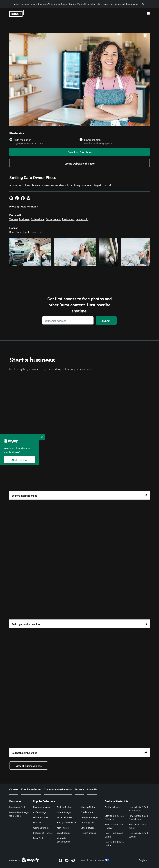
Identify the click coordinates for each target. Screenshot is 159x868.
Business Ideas (112, 807)
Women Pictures (41, 828)
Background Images (67, 822)
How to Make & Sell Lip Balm (114, 826)
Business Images (42, 807)
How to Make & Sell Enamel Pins (138, 817)
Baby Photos (39, 838)
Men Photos (63, 828)
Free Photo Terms (31, 789)
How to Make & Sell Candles (138, 835)
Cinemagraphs (88, 822)
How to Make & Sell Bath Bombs (138, 809)
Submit (106, 320)
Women (14, 219)
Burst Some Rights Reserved (25, 232)
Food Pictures (88, 812)
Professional (37, 219)
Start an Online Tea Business (114, 817)
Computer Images (90, 817)
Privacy (80, 789)
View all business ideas (29, 766)
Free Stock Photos (18, 807)
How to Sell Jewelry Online (115, 835)
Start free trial (19, 460)
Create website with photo (80, 163)
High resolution (23, 140)
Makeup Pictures (89, 807)
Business (24, 219)
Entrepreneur (53, 219)
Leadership (82, 219)
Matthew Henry (29, 206)
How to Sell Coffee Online (138, 826)
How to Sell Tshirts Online (114, 844)
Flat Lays (37, 822)
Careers (14, 789)
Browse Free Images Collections (19, 814)
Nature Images (64, 812)
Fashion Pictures (65, 807)
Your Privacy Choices (95, 860)
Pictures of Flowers (43, 833)
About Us (92, 789)
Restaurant (68, 219)
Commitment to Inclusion (58, 789)
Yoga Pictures (64, 833)
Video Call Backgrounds (63, 840)
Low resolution (92, 140)
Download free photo (80, 152)
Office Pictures (41, 817)
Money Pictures (65, 817)
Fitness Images (88, 833)
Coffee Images (40, 812)
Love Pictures (88, 828)
